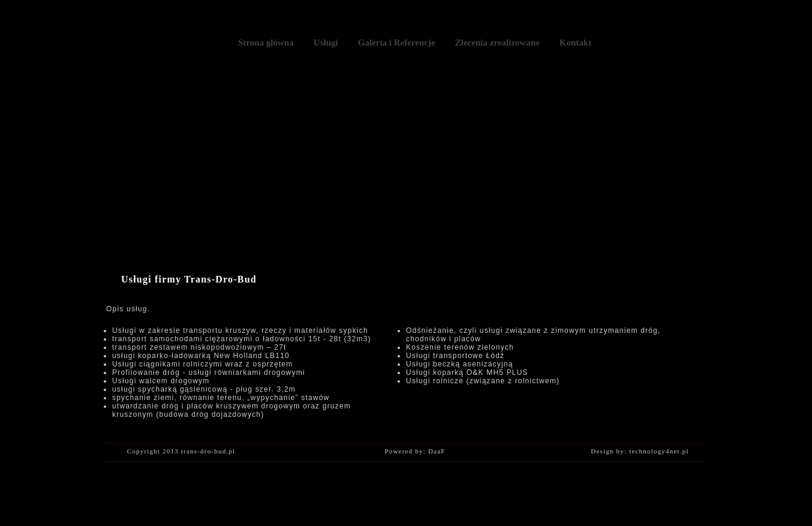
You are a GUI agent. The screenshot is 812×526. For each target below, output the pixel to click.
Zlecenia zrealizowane (497, 43)
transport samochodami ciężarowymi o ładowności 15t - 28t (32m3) (242, 339)
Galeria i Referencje (397, 43)
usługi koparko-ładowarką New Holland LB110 (201, 356)
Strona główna (266, 43)
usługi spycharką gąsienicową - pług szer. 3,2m (204, 389)
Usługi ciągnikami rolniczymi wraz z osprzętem (202, 364)
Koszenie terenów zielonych (460, 347)
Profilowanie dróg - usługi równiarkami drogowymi (209, 372)
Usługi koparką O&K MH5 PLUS (467, 372)
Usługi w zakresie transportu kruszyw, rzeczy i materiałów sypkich (240, 330)
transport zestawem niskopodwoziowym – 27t (199, 347)
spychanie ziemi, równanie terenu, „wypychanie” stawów (221, 398)
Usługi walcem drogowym (161, 381)
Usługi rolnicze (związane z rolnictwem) (483, 381)
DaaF (437, 451)
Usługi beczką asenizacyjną (460, 364)
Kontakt (575, 43)
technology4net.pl (659, 451)
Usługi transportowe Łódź (455, 356)
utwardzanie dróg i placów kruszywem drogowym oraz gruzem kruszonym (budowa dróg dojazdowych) (231, 410)
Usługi (326, 43)
